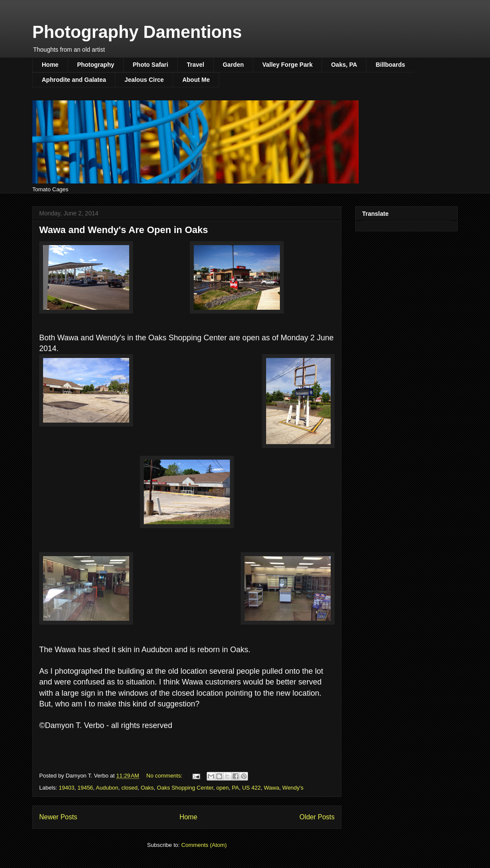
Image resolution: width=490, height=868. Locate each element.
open (222, 788)
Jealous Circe (144, 80)
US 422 (251, 788)
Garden (233, 65)
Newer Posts (58, 817)
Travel (195, 65)
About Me (196, 80)
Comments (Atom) (204, 845)
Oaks (147, 788)
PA (236, 788)
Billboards (390, 65)
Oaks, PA (344, 65)
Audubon (107, 788)
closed (130, 788)
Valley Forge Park (287, 65)
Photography (96, 65)
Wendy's (293, 788)
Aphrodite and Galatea (74, 80)
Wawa (272, 788)
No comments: (165, 776)
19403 (67, 788)
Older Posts (317, 817)
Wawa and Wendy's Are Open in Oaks (124, 230)
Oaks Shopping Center (185, 788)
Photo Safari (150, 65)
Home (50, 65)
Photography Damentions (137, 32)
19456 (85, 788)
